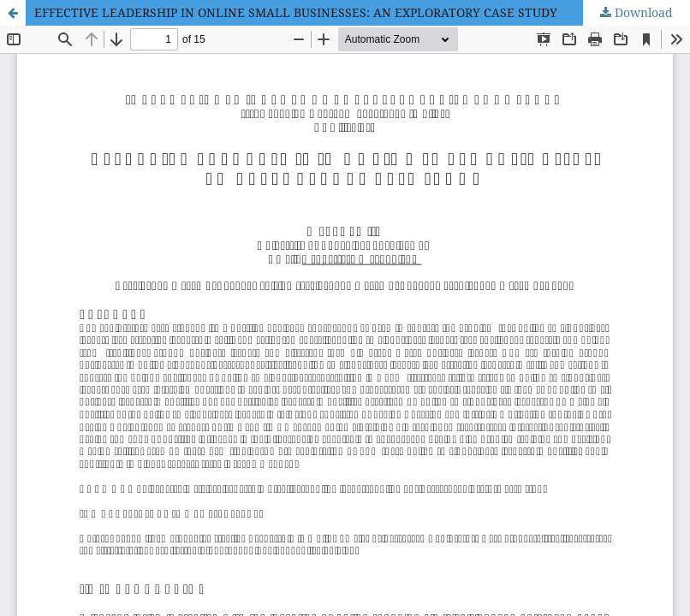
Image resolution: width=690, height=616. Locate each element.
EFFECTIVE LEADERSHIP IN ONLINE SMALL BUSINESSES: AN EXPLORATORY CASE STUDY (296, 12)
